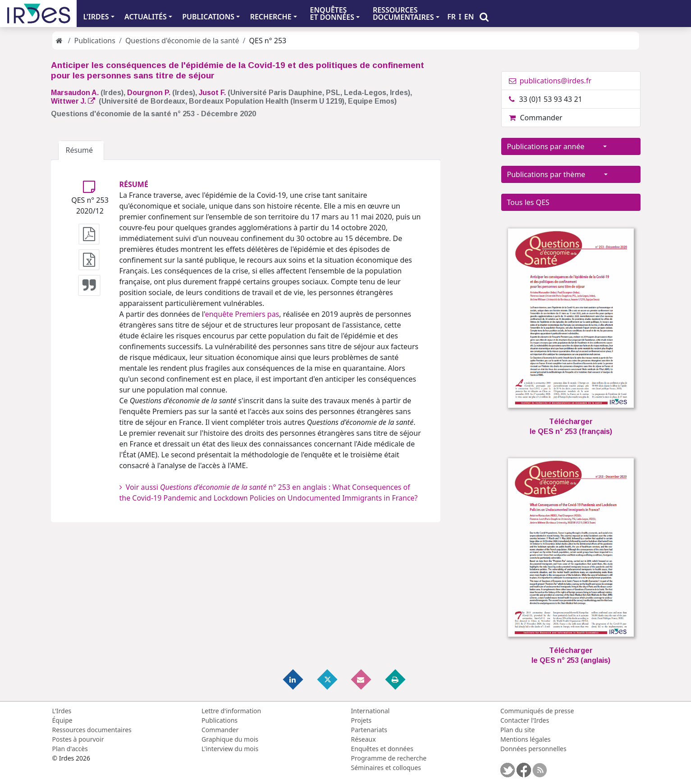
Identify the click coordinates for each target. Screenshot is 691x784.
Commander (536, 118)
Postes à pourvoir (78, 739)
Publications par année (554, 146)
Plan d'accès (70, 749)
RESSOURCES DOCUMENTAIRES (403, 14)
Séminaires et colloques (386, 768)
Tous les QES (528, 202)
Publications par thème (555, 174)
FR (451, 17)
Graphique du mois (230, 739)
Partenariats (369, 730)
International (371, 711)
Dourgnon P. (149, 93)
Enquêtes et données (382, 749)
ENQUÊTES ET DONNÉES (332, 14)
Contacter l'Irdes (525, 720)
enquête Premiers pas (242, 314)
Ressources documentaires (92, 730)
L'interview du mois (230, 749)
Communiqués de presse (537, 711)
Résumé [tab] (81, 150)
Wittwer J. (73, 101)
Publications (94, 41)
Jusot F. (212, 93)
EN (469, 17)
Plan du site (517, 730)
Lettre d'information (231, 711)
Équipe (62, 720)
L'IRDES (96, 17)
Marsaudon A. (75, 93)
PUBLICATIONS (208, 17)
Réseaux (364, 739)
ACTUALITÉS (146, 17)
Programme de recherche (389, 758)
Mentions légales (526, 739)
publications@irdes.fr (550, 81)
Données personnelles (533, 749)
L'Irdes (62, 711)
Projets (362, 720)
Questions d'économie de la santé (182, 41)
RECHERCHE (271, 17)
